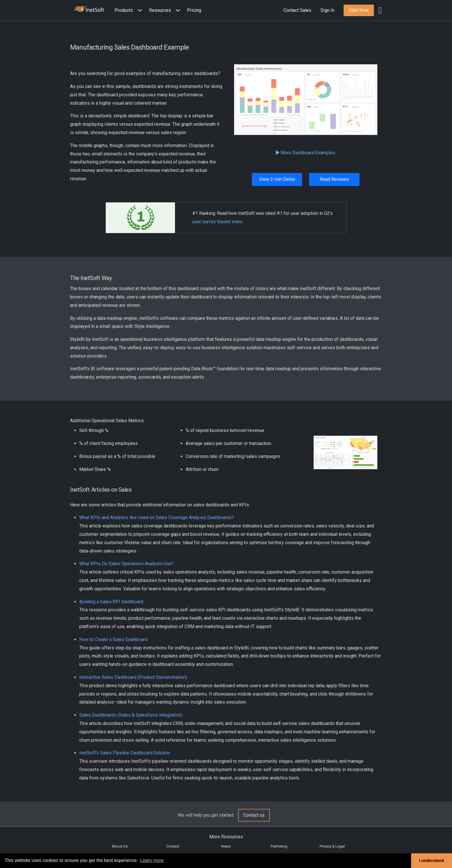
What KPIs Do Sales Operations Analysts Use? (127, 564)
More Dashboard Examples (306, 153)
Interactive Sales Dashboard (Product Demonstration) (133, 677)
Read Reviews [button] (334, 179)
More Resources (226, 837)
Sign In (327, 10)
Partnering (279, 846)
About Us (120, 846)
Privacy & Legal (332, 846)
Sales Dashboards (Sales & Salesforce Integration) (131, 715)
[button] (129, 11)
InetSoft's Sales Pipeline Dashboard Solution (125, 753)
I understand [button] (432, 861)
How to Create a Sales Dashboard (113, 639)
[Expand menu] (139, 11)
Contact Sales (297, 10)
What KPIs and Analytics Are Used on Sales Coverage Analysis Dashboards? (157, 517)
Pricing (194, 10)
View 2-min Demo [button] (277, 179)
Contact (173, 846)
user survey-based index (217, 222)
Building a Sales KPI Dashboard (111, 602)
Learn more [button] (152, 860)
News (226, 846)
